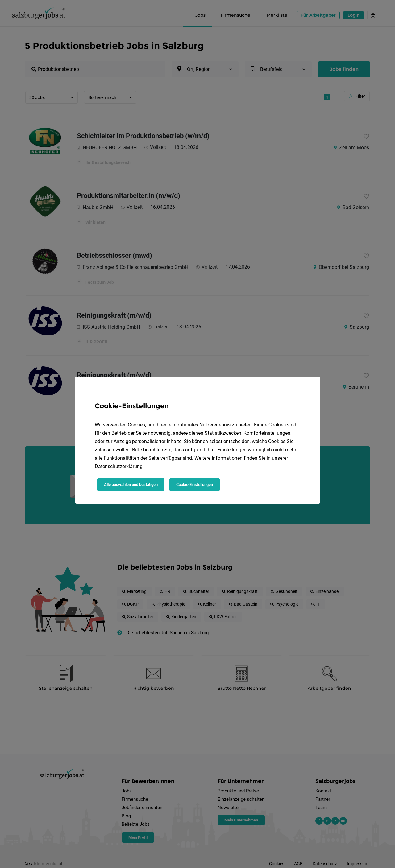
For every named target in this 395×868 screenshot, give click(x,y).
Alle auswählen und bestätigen (131, 485)
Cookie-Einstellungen (195, 485)
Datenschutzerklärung (119, 466)
